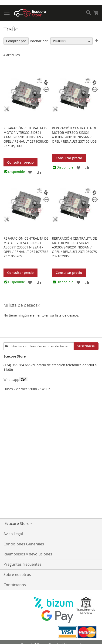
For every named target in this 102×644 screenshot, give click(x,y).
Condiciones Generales (24, 544)
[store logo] (30, 13)
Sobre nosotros (17, 575)
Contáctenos (15, 585)
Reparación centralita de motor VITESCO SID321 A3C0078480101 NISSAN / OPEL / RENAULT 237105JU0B (74, 135)
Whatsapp (15, 379)
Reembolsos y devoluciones (28, 554)
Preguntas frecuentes (22, 564)
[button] (30, 172)
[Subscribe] (86, 346)
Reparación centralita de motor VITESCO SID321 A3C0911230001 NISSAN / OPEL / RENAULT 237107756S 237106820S (26, 247)
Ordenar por (38, 41)
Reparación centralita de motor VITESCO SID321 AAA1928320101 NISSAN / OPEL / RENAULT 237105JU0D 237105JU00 (26, 137)
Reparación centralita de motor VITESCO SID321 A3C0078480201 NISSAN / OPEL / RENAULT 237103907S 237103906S (74, 247)
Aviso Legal (13, 534)
